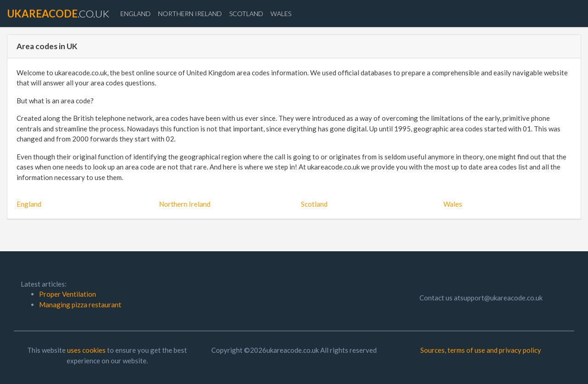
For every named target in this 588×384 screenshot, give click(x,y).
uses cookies (86, 350)
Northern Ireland (190, 14)
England (136, 14)
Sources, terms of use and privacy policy (481, 350)
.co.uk (58, 14)
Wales (281, 14)
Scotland (246, 14)
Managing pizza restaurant (80, 305)
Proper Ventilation (68, 294)
